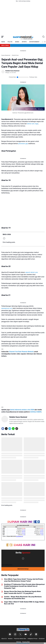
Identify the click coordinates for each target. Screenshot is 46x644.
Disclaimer (42, 639)
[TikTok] (31, 634)
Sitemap (19, 642)
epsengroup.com (7, 308)
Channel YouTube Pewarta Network (21, 352)
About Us (4, 639)
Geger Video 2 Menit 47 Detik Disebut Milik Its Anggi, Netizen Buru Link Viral (24, 603)
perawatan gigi (23, 144)
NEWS (3, 42)
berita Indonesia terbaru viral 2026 (22, 410)
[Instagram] (15, 634)
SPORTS (24, 42)
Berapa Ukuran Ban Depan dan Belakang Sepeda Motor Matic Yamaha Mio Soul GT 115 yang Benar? (22, 592)
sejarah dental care (31, 272)
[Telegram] (10, 429)
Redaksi (10, 639)
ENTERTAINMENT (34, 42)
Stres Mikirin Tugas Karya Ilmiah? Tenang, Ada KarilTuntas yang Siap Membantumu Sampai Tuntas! (24, 580)
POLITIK (10, 42)
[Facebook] (3, 429)
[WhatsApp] (13, 429)
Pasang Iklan (26, 642)
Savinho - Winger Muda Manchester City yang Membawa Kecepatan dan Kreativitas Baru (23, 598)
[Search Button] (44, 37)
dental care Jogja (33, 124)
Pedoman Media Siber (20, 639)
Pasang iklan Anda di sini (23, 643)
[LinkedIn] (36, 634)
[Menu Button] (2, 37)
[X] (6, 429)
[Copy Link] (17, 429)
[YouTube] (26, 634)
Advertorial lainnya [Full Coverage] (23, 569)
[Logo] (23, 630)
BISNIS (17, 42)
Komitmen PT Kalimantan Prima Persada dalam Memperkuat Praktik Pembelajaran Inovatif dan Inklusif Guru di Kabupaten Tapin (24, 586)
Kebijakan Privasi (33, 639)
